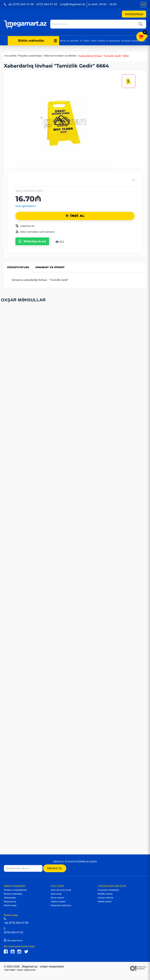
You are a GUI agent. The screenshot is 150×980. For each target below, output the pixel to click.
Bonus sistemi (57, 897)
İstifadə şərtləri (105, 901)
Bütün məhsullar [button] (38, 40)
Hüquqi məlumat (106, 897)
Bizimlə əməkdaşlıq (13, 893)
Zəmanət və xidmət (52, 267)
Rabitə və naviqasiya (109, 40)
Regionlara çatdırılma (61, 905)
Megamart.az (10, 901)
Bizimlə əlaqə (10, 905)
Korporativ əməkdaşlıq (108, 889)
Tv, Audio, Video (88, 40)
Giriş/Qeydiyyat (134, 14)
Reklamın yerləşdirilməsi (15, 889)
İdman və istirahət (69, 40)
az (143, 5)
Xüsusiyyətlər (19, 267)
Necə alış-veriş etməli (61, 889)
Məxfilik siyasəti (105, 893)
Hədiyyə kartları (58, 901)
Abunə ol (55, 868)
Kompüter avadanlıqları (133, 40)
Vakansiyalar (10, 897)
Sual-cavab (56, 893)
